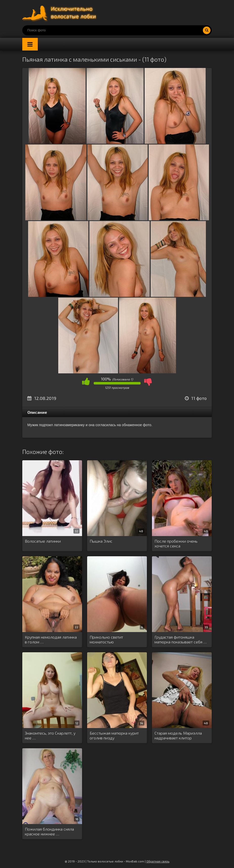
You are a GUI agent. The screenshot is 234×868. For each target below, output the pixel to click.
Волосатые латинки (43, 541)
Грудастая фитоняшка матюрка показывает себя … (181, 639)
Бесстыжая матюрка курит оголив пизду (114, 735)
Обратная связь (158, 861)
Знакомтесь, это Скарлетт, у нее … (50, 735)
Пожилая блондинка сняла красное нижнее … (49, 831)
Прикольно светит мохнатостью (106, 639)
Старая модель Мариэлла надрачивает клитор (178, 735)
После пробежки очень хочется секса (176, 543)
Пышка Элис (101, 541)
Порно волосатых (60, 13)
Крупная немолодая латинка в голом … (51, 639)
